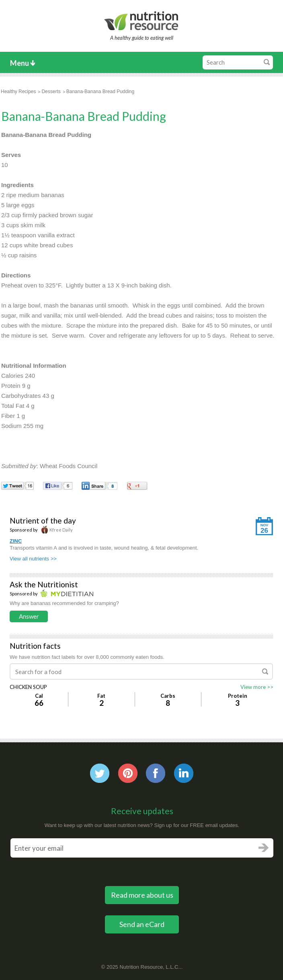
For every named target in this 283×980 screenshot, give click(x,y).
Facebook (156, 773)
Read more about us (142, 895)
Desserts (51, 92)
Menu (19, 63)
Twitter (100, 773)
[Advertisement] (217, 180)
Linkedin (184, 773)
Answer (29, 616)
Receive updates (142, 811)
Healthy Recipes (18, 92)
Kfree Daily (57, 530)
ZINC (16, 541)
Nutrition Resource (142, 21)
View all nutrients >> (33, 559)
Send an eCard (142, 924)
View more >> (257, 687)
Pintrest (128, 773)
